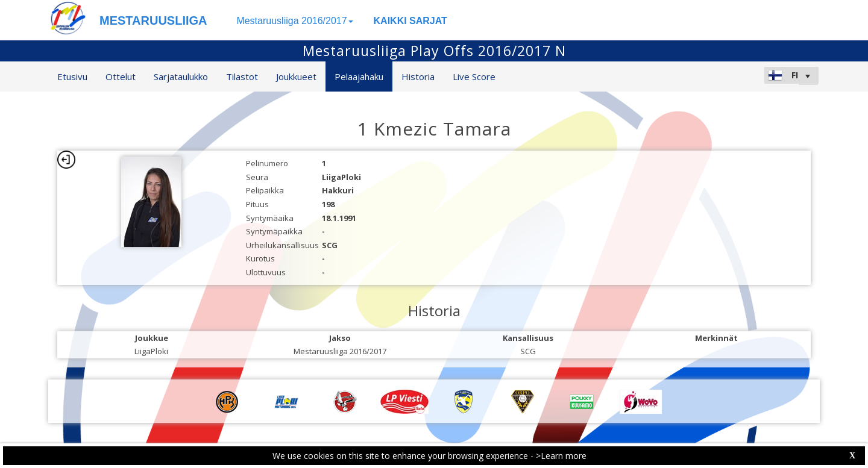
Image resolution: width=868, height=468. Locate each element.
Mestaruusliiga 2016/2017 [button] (294, 21)
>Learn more (561, 456)
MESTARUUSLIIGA (153, 20)
